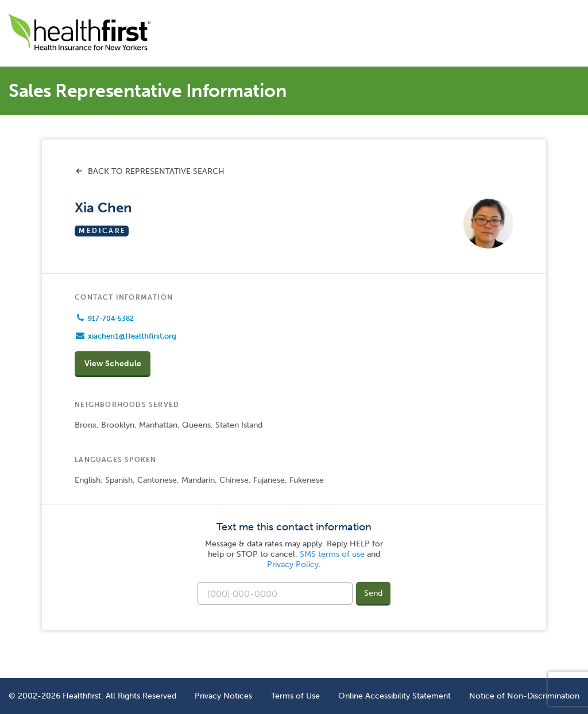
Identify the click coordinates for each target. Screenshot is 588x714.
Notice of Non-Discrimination (524, 696)
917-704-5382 (111, 319)
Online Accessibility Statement (394, 696)
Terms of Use (295, 696)
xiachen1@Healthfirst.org (132, 336)
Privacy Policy (293, 564)
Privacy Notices (223, 696)
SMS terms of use (332, 554)
